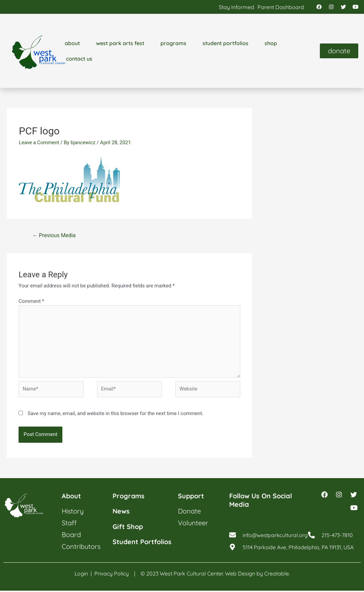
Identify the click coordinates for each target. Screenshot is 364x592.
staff (69, 524)
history (73, 512)
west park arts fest (120, 43)
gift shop (128, 527)
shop (271, 43)
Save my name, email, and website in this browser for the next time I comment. (116, 415)
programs (173, 43)
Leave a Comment (39, 143)
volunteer (193, 524)
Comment (31, 302)
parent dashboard (281, 7)
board (71, 536)
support (191, 497)
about (72, 43)
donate (189, 512)
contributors (81, 547)
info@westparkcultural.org (276, 537)
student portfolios (225, 43)
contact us (79, 59)
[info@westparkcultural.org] (233, 537)
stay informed (236, 7)
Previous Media (54, 236)
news (121, 512)
